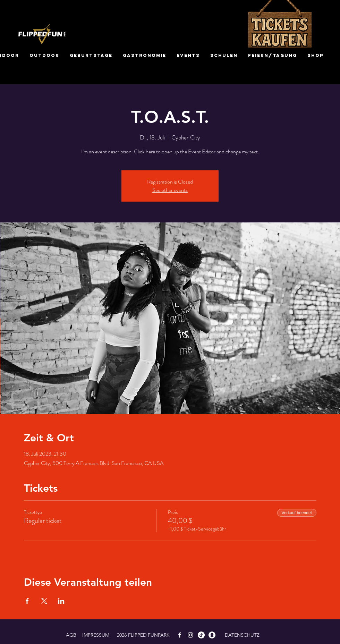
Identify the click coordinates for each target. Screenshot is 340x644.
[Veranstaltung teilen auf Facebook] (27, 601)
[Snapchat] (212, 635)
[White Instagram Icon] (190, 635)
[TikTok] (201, 635)
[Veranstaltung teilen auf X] (44, 601)
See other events (170, 190)
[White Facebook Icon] (180, 635)
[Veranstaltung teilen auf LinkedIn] (61, 601)
